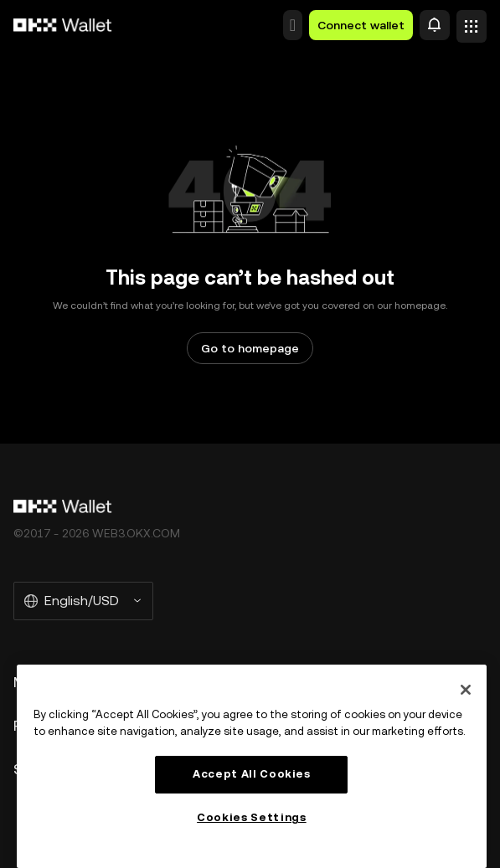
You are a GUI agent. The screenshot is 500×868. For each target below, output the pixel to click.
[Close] (466, 690)
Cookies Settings (252, 817)
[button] (293, 25)
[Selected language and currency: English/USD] (83, 601)
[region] (252, 766)
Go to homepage (250, 348)
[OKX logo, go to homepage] (63, 25)
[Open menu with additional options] (472, 21)
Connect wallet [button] (361, 25)
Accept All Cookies (252, 774)
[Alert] (435, 25)
